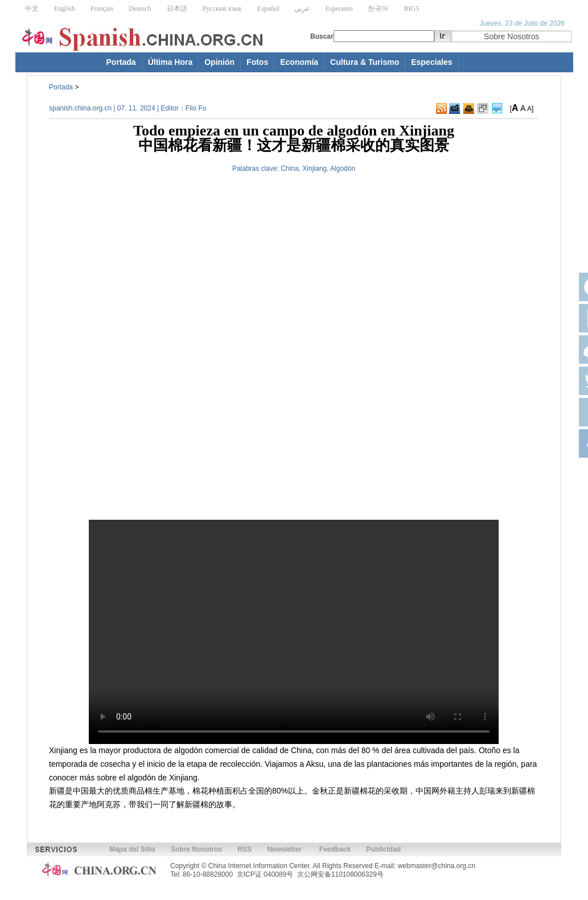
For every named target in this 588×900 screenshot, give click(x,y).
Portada (121, 62)
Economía (299, 62)
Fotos (257, 62)
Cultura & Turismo (365, 62)
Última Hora (170, 62)
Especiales (431, 62)
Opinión (219, 62)
